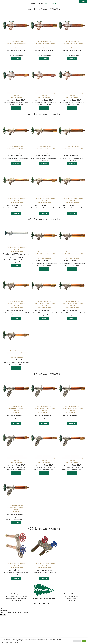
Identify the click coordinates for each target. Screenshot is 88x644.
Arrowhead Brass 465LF (72, 313)
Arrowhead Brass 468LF (72, 263)
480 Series (12, 411)
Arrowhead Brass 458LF (44, 157)
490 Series (12, 567)
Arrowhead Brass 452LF (72, 207)
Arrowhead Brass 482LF (16, 520)
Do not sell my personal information (10, 642)
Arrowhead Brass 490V (16, 576)
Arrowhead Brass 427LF (72, 51)
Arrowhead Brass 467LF (16, 313)
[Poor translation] (4, 621)
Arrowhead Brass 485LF (72, 470)
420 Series (12, 41)
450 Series (12, 148)
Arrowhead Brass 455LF (44, 207)
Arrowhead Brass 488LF (72, 420)
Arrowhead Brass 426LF (16, 101)
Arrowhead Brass (19, 41)
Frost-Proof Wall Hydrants (17, 48)
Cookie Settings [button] (77, 641)
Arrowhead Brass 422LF (72, 101)
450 (45, 3)
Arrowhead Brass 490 (44, 576)
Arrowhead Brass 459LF (16, 157)
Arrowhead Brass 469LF (44, 263)
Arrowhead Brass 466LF (44, 313)
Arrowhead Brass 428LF (44, 51)
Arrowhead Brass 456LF (16, 207)
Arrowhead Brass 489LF (44, 420)
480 (52, 3)
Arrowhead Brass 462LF (16, 363)
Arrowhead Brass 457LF (72, 157)
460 (49, 3)
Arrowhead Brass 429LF (16, 51)
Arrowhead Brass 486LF (16, 420)
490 (56, 3)
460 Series (12, 247)
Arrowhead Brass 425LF (44, 101)
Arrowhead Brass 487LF (16, 470)
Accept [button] (84, 641)
